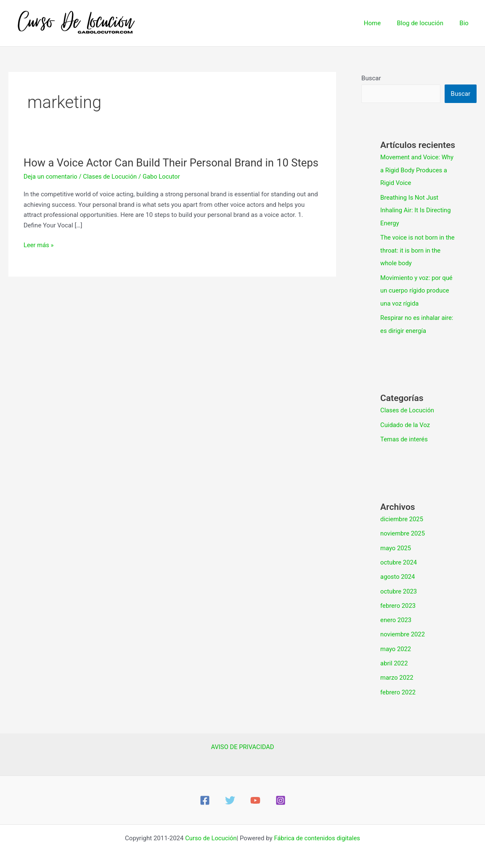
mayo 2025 (396, 543)
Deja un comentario (51, 191)
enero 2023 (396, 615)
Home (381, 23)
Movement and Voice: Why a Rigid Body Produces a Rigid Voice (417, 170)
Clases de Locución (111, 191)
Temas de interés (404, 435)
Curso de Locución (210, 831)
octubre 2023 (399, 586)
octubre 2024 (399, 558)
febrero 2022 (398, 685)
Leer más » (39, 260)
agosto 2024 (398, 572)
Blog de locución (425, 23)
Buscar (371, 78)
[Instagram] (281, 793)
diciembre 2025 (402, 515)
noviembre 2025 (403, 529)
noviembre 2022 (403, 628)
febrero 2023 (398, 600)
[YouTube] (255, 793)
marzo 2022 (397, 671)
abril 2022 (394, 657)
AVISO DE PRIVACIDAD (242, 740)
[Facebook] (205, 793)
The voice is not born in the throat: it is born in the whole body (418, 249)
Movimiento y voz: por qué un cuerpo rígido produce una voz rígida (417, 288)
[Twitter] (230, 793)
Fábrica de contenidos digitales (318, 831)
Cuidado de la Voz (405, 421)
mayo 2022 (396, 643)
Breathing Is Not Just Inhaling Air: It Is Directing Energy (416, 209)
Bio (466, 23)
